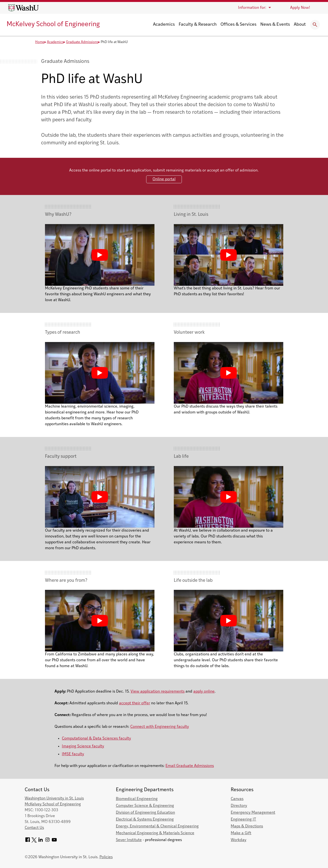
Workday (239, 840)
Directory (239, 806)
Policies (106, 857)
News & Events (275, 25)
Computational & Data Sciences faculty (96, 739)
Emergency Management (253, 813)
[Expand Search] (315, 25)
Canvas (237, 799)
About (300, 25)
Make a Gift (241, 833)
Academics (164, 25)
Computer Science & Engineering (145, 806)
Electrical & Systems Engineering (145, 820)
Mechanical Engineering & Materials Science (155, 833)
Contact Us (34, 828)
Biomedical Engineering (137, 799)
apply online (204, 692)
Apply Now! (300, 8)
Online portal (164, 179)
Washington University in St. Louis (54, 799)
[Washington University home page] (23, 8)
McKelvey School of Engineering (53, 25)
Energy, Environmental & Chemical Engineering (157, 826)
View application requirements (158, 692)
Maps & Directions (247, 826)
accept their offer (135, 703)
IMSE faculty (73, 754)
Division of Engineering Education (145, 813)
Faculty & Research (198, 25)
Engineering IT (243, 820)
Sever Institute (129, 840)
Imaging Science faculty (83, 746)
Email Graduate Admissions (190, 766)
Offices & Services (238, 25)
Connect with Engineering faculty (160, 727)
